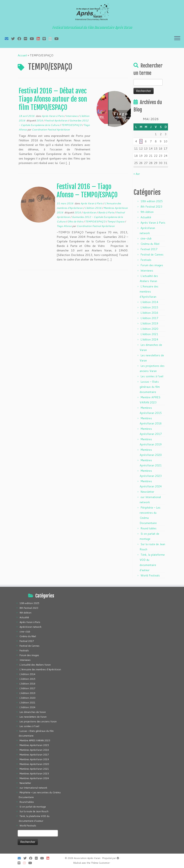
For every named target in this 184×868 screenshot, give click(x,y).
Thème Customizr (100, 863)
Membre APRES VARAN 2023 (35, 740)
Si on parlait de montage (33, 807)
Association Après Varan (87, 858)
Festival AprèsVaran (56, 120)
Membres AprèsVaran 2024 (34, 778)
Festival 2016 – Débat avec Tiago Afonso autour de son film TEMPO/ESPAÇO (53, 99)
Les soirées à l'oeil (152, 376)
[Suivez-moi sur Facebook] (21, 39)
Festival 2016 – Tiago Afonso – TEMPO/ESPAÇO (87, 191)
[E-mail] (8, 39)
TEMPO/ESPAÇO (72, 125)
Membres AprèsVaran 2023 (34, 774)
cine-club (146, 238)
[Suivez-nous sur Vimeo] (45, 39)
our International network (33, 788)
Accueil (22, 55)
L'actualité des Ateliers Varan (35, 665)
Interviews (72, 116)
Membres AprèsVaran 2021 (34, 769)
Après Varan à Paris (53, 116)
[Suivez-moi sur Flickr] (27, 39)
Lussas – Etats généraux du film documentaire (150, 387)
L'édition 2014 (149, 302)
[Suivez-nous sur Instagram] (51, 39)
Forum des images (152, 265)
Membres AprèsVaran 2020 (34, 764)
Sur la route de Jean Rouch (34, 811)
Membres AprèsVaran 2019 (34, 759)
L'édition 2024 (149, 339)
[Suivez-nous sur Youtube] (58, 39)
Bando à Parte (106, 212)
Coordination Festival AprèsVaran (51, 130)
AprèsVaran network (30, 627)
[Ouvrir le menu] (177, 38)
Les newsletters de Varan (33, 717)
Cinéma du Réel (150, 244)
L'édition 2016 (93, 208)
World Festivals (150, 575)
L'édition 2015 (149, 307)
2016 (40, 120)
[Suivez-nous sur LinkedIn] (40, 39)
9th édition (147, 212)
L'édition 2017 (149, 318)
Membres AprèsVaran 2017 (34, 755)
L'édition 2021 (149, 334)
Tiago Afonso (64, 226)
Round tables (148, 528)
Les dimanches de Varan (33, 712)
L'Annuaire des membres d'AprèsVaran (149, 292)
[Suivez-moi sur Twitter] (14, 39)
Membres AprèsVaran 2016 (34, 750)
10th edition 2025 (152, 201)
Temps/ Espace (116, 221)
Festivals (146, 260)
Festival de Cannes (152, 254)
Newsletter (147, 492)
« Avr (137, 174)
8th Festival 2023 (151, 207)
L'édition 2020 (149, 329)
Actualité (146, 217)
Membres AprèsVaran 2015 (34, 745)
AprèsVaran (90, 212)
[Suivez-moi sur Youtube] (33, 39)
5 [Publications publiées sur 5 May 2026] (141, 141)
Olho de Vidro (75, 221)
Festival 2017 (149, 249)
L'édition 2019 (149, 323)
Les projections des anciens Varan (38, 722)
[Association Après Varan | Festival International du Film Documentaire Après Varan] (92, 13)
